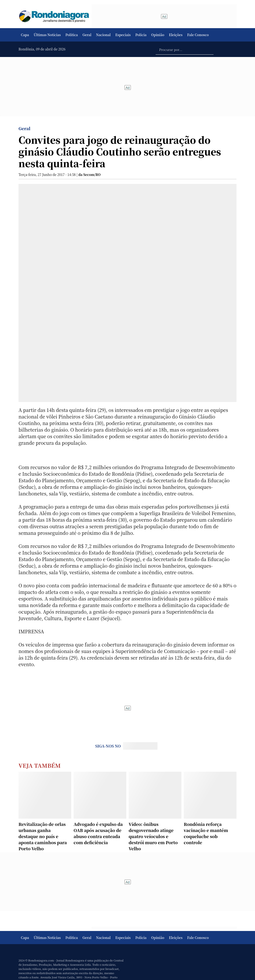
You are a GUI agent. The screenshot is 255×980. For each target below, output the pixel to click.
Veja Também (40, 765)
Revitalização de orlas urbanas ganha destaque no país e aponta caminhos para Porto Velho (43, 836)
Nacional (103, 35)
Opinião (158, 35)
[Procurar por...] (185, 49)
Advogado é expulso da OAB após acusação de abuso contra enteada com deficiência (98, 833)
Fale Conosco (198, 35)
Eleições (176, 35)
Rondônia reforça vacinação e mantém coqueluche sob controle (206, 833)
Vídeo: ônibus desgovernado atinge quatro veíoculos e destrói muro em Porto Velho (153, 836)
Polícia (141, 35)
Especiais (123, 35)
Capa (25, 35)
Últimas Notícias (47, 35)
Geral (87, 35)
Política (72, 35)
